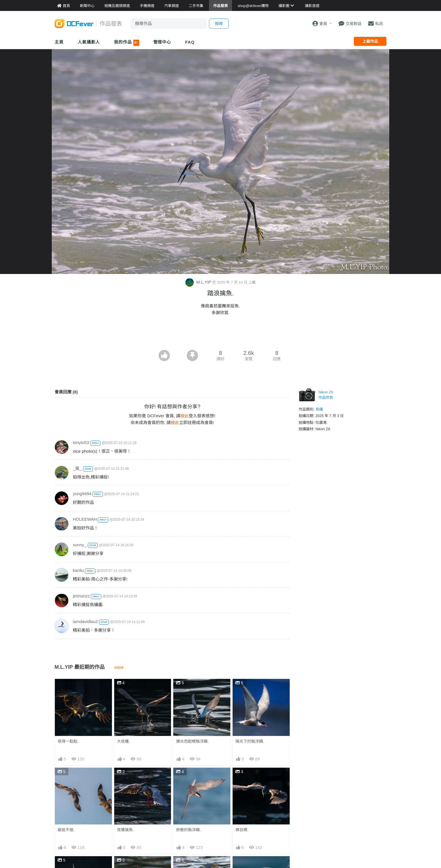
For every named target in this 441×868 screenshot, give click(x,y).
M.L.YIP (199, 282)
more (119, 667)
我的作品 (126, 43)
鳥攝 (319, 409)
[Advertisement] (220, 334)
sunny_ (80, 545)
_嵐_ (77, 468)
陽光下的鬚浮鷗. (250, 741)
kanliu (78, 570)
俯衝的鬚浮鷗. (188, 830)
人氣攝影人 (89, 42)
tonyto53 (81, 442)
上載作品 (370, 41)
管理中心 (162, 42)
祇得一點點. (68, 741)
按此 (184, 416)
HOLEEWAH (85, 519)
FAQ (190, 42)
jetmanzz (81, 596)
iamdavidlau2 (85, 621)
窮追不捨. (66, 830)
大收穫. (123, 741)
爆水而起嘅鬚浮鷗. (192, 741)
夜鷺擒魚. (125, 830)
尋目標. (242, 830)
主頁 (59, 42)
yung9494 (82, 494)
